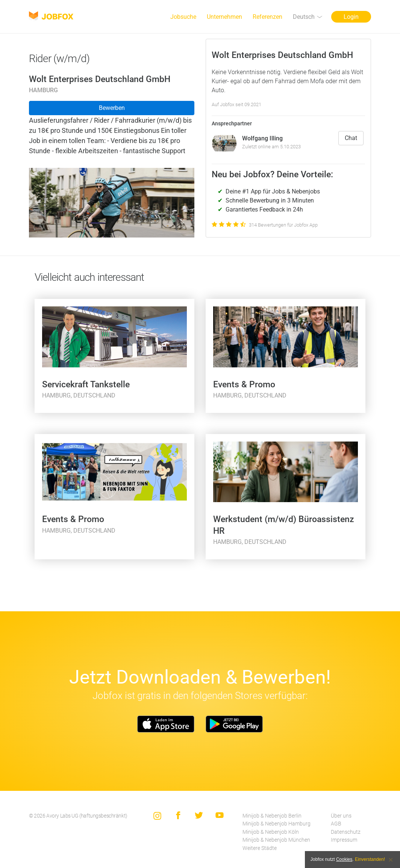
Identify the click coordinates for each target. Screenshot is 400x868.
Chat (351, 138)
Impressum (344, 840)
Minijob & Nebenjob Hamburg (277, 824)
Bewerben (112, 108)
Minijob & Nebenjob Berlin (272, 816)
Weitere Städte (260, 848)
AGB (336, 824)
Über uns (341, 816)
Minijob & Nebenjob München (276, 840)
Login (351, 17)
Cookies (344, 859)
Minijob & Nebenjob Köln (271, 832)
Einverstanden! (370, 859)
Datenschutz (346, 832)
